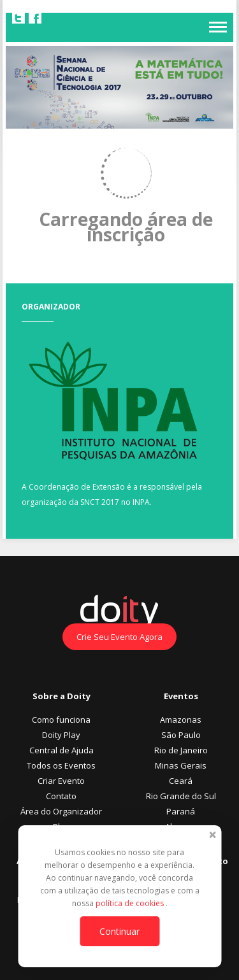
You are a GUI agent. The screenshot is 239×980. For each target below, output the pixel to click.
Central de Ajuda (62, 750)
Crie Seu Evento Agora (119, 637)
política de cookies (131, 903)
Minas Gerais (181, 765)
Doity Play (61, 735)
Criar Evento (61, 781)
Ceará (181, 781)
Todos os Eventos (61, 765)
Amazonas (181, 720)
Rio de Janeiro (181, 750)
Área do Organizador (61, 811)
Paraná (181, 811)
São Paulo (181, 735)
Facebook (35, 18)
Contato (61, 796)
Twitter (18, 18)
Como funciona (61, 720)
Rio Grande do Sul (181, 796)
